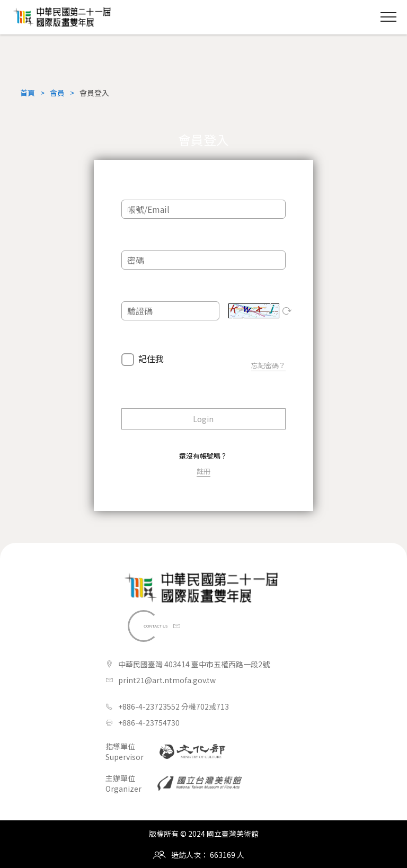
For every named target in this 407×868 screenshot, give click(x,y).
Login (203, 419)
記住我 (151, 359)
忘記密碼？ (268, 365)
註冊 (203, 471)
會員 (57, 93)
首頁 (28, 93)
